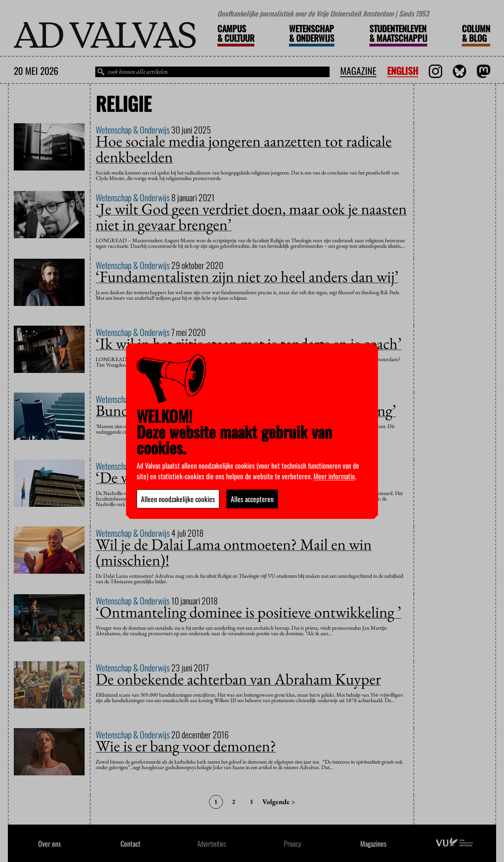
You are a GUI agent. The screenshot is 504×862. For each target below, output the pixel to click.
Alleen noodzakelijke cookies (178, 499)
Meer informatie (334, 476)
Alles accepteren (252, 499)
